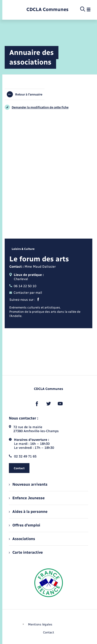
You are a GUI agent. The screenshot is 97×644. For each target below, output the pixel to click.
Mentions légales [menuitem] (40, 624)
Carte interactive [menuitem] (26, 552)
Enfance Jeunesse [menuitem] (27, 498)
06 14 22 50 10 (23, 286)
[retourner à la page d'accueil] (47, 10)
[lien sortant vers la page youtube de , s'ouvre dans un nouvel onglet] (60, 404)
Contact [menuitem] (48, 632)
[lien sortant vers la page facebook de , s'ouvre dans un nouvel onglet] (37, 404)
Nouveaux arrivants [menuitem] (28, 484)
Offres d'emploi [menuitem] (25, 525)
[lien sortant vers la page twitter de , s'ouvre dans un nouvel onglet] (49, 404)
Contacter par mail (26, 293)
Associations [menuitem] (22, 539)
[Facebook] (38, 300)
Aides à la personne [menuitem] (28, 512)
